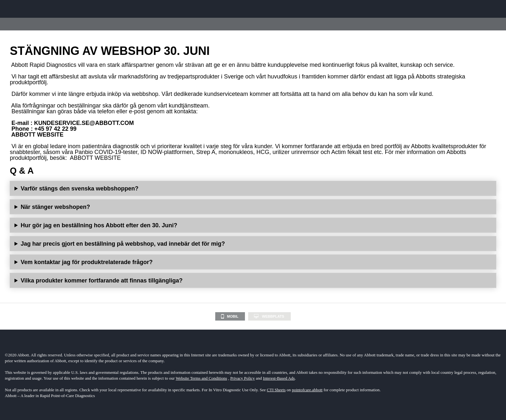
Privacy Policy (242, 378)
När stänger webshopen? (55, 207)
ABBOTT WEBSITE (37, 135)
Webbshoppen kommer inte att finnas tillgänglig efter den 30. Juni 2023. (253, 207)
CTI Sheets (276, 390)
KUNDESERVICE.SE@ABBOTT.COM (84, 123)
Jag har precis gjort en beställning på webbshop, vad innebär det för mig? (123, 244)
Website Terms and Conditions (201, 378)
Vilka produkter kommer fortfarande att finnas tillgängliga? (102, 281)
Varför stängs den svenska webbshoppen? (80, 189)
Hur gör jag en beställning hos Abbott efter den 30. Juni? (99, 225)
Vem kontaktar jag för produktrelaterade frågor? (87, 262)
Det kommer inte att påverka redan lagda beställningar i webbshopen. (253, 244)
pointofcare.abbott (307, 390)
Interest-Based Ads (279, 378)
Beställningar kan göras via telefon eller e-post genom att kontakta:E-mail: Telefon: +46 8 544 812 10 (253, 225)
